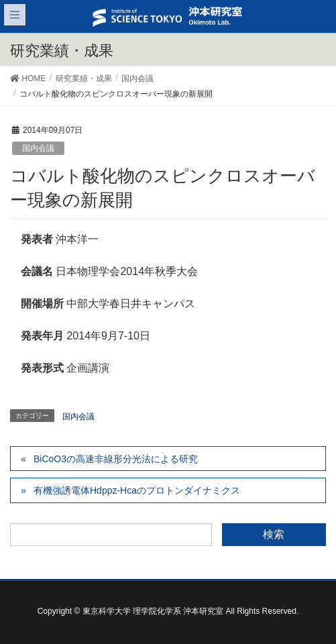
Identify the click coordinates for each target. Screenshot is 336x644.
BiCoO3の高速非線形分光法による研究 (116, 459)
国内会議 (38, 148)
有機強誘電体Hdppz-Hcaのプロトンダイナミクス (137, 490)
